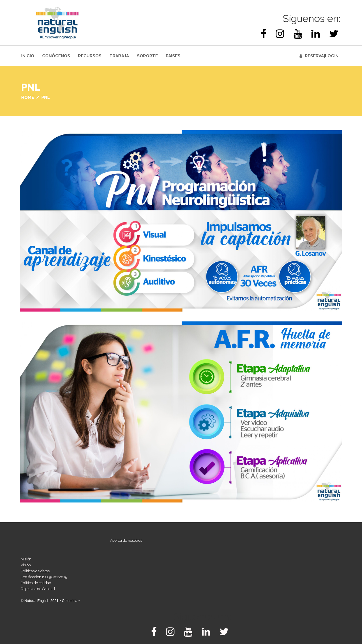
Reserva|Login (322, 56)
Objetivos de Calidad (38, 589)
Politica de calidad (36, 583)
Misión (26, 559)
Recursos (90, 56)
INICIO (28, 56)
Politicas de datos (35, 571)
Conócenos (56, 56)
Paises (173, 56)
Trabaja (119, 56)
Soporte (147, 56)
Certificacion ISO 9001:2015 (44, 577)
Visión (26, 565)
